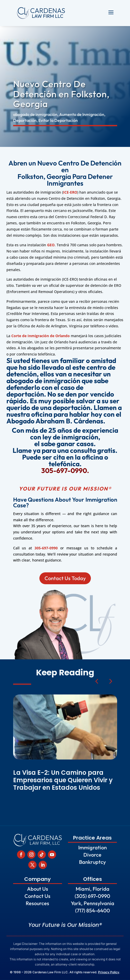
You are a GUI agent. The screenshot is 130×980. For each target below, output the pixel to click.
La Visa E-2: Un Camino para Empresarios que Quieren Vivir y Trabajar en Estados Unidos (63, 780)
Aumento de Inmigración (82, 114)
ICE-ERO (70, 192)
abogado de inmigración (35, 114)
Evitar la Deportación (58, 120)
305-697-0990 (46, 548)
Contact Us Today (65, 578)
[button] (110, 681)
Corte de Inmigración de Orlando (41, 336)
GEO (51, 245)
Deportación (25, 120)
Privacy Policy (109, 972)
